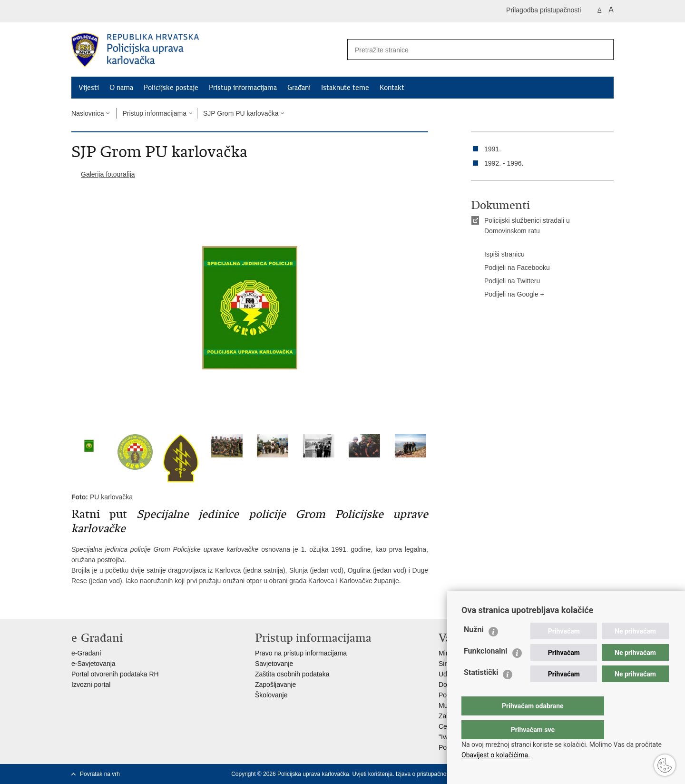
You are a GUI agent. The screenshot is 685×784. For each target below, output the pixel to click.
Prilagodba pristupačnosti (543, 10)
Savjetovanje (274, 664)
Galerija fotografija (108, 174)
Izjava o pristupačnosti (424, 774)
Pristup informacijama (243, 88)
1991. (493, 149)
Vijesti (89, 88)
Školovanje (271, 695)
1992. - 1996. (504, 163)
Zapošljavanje (275, 685)
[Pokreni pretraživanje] (603, 50)
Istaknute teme (345, 88)
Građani (299, 88)
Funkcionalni (486, 670)
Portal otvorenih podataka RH (115, 674)
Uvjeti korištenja (372, 774)
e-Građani (86, 653)
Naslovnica (88, 113)
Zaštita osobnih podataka (292, 674)
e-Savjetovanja (93, 664)
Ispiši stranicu (498, 255)
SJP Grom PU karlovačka (241, 113)
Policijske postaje (171, 88)
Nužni (474, 649)
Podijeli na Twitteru (505, 281)
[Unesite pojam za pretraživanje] (467, 50)
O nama (121, 88)
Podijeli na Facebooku (510, 268)
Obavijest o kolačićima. (496, 755)
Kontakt (392, 88)
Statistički (481, 691)
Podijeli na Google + (508, 295)
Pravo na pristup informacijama (301, 653)
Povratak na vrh (100, 774)
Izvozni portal (91, 685)
